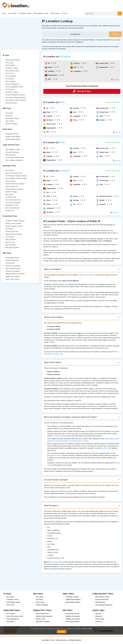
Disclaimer (99, 616)
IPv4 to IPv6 (9, 73)
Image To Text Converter (13, 223)
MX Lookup (9, 113)
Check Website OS (12, 186)
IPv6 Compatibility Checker (14, 87)
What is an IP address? (52, 269)
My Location (12, 13)
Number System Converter (14, 226)
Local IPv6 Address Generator (15, 95)
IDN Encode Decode (12, 208)
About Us (98, 613)
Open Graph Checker (12, 279)
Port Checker (10, 170)
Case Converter (11, 181)
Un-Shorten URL (11, 197)
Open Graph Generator (13, 268)
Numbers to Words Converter (15, 221)
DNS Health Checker (12, 118)
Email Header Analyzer (13, 139)
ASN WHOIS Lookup (12, 71)
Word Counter (10, 263)
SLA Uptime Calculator (13, 203)
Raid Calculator (11, 245)
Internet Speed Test (12, 231)
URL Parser (9, 194)
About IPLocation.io (51, 506)
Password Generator (12, 152)
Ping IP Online (10, 65)
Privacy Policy (87, 629)
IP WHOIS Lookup (25, 13)
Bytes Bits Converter (12, 247)
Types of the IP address (53, 362)
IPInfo (62, 142)
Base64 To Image (11, 192)
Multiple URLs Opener (13, 276)
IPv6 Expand (10, 79)
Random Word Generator (14, 234)
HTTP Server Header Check (15, 157)
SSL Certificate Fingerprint (14, 160)
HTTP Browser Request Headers (16, 176)
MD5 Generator (11, 155)
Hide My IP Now (82, 91)
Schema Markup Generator (14, 189)
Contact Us (99, 622)
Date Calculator (11, 239)
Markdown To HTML (12, 205)
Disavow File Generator (13, 266)
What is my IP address (87, 275)
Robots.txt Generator (12, 260)
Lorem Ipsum (10, 237)
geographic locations (54, 455)
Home (4, 13)
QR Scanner (10, 229)
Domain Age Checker (12, 258)
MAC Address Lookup (41, 13)
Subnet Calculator (11, 103)
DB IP (62, 102)
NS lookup (9, 116)
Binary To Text (10, 242)
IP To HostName (11, 76)
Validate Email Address (13, 137)
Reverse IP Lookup (12, 92)
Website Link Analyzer (13, 271)
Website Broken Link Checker (15, 274)
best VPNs (104, 448)
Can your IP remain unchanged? (56, 480)
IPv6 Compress (11, 81)
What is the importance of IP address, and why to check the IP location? (70, 417)
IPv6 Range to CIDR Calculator (16, 100)
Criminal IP (65, 171)
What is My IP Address (13, 60)
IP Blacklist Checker (12, 134)
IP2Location (65, 56)
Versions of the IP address (54, 317)
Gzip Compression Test (13, 200)
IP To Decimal (10, 89)
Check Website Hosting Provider (16, 178)
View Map (115, 80)
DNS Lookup (55, 13)
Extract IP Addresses (12, 84)
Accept (61, 632)
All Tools (65, 13)
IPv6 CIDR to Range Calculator (16, 98)
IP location (55, 562)
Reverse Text (10, 211)
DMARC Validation (12, 124)
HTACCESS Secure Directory (15, 184)
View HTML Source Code (14, 173)
